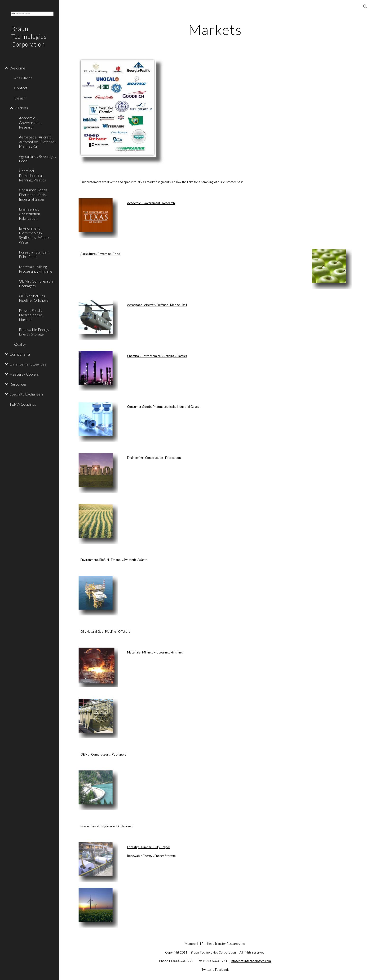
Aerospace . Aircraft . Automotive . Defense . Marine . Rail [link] (37, 142)
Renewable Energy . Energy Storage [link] (35, 332)
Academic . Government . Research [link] (30, 122)
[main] (215, 30)
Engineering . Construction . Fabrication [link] (30, 214)
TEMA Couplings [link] (23, 404)
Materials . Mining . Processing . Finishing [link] (35, 269)
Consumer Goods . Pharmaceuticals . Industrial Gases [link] (34, 194)
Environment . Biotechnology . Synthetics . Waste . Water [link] (35, 235)
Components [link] (20, 354)
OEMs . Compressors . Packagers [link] (37, 283)
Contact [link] (21, 88)
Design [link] (20, 98)
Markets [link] (21, 108)
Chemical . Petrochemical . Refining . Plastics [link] (32, 175)
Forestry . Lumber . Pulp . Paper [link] (34, 254)
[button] (365, 7)
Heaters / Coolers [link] (24, 374)
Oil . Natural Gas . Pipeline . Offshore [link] (34, 298)
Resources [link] (18, 384)
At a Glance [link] (23, 78)
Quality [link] (20, 344)
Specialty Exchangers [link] (26, 394)
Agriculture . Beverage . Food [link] (37, 159)
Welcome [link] (17, 68)
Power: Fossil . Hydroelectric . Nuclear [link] (31, 315)
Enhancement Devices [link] (28, 364)
